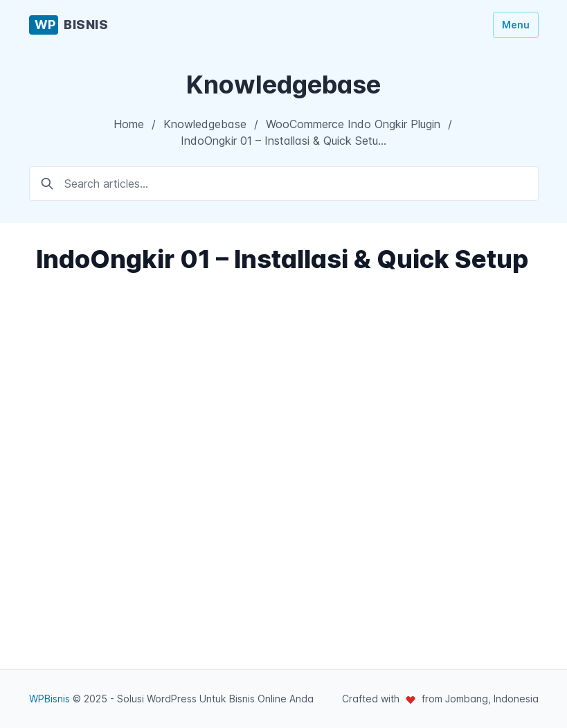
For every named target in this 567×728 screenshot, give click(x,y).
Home (129, 124)
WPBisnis (49, 699)
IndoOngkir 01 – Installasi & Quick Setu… (283, 141)
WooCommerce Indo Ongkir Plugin (353, 124)
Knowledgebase (205, 124)
